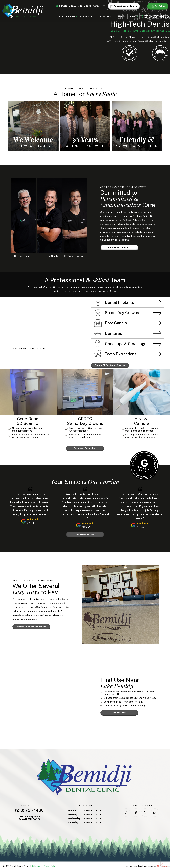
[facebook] (136, 810)
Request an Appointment (124, 6)
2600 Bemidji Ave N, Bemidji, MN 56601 (78, 6)
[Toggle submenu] (76, 16)
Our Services (88, 16)
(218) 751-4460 (155, 16)
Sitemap (36, 863)
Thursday (73, 820)
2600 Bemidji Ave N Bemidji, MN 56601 (29, 815)
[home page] (22, 11)
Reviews (121, 16)
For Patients (107, 16)
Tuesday (73, 812)
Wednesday (74, 816)
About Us (72, 16)
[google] (126, 810)
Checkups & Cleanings (152, 31)
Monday (72, 808)
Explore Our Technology (85, 447)
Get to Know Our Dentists (120, 248)
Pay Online (158, 6)
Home (60, 16)
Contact (134, 16)
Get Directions (119, 710)
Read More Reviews (85, 532)
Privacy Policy (50, 863)
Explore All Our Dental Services (110, 365)
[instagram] (155, 810)
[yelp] (145, 810)
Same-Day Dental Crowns (124, 31)
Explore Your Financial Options (31, 624)
